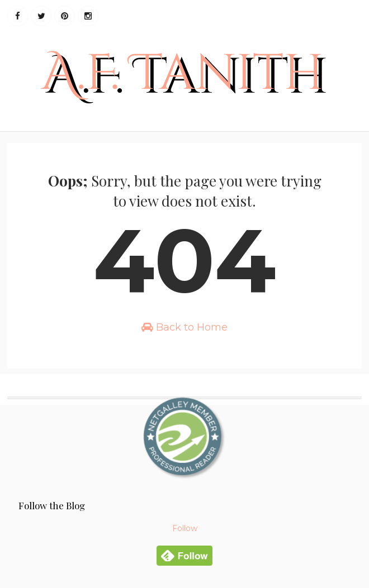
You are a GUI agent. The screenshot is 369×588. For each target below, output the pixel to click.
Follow (185, 528)
